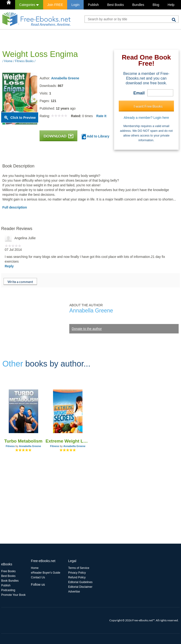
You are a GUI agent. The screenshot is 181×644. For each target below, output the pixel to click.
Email (139, 93)
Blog (156, 5)
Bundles (138, 5)
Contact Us (38, 577)
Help (171, 5)
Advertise (74, 592)
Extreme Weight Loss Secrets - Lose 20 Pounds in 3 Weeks (68, 441)
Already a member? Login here (146, 118)
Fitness (10, 446)
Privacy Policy (77, 573)
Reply (9, 266)
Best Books (116, 5)
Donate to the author (87, 329)
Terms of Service (79, 568)
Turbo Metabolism (23, 441)
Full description (15, 207)
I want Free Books (148, 106)
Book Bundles (10, 581)
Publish (93, 5)
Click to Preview (23, 118)
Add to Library (96, 137)
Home (35, 568)
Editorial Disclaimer (80, 587)
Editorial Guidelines (80, 582)
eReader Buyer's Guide (45, 573)
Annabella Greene (65, 78)
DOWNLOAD (58, 136)
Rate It (101, 116)
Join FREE (55, 5)
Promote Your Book (13, 595)
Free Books (8, 571)
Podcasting (8, 590)
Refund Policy (77, 577)
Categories (29, 5)
